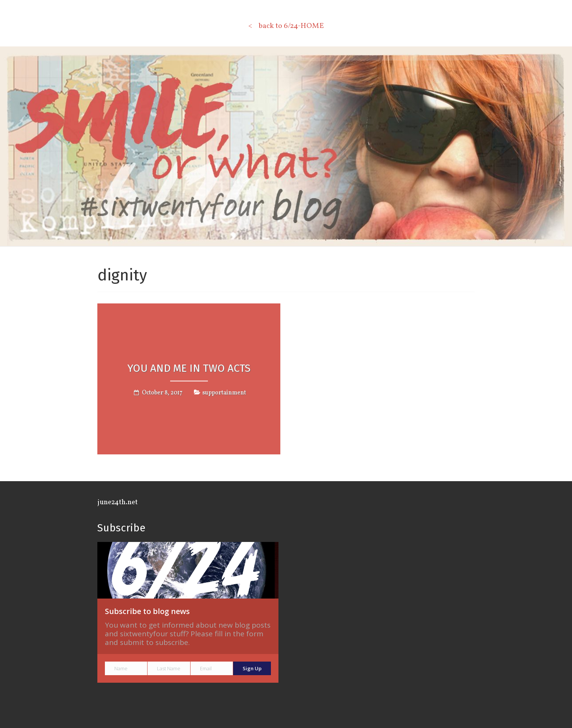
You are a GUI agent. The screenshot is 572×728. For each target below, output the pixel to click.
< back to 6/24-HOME (286, 26)
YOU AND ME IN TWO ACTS (189, 368)
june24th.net (118, 502)
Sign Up (252, 668)
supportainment (224, 393)
